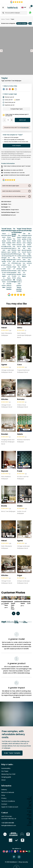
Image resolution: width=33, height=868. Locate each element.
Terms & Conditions (8, 801)
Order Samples (16, 146)
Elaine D (10, 603)
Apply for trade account (10, 807)
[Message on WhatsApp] (30, 13)
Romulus (21, 399)
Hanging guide (6, 777)
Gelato (20, 434)
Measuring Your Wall (8, 774)
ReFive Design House (7, 603)
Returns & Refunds (8, 793)
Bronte (4, 506)
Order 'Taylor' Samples (12, 753)
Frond (20, 471)
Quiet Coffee (30, 603)
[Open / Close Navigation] (3, 8)
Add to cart (23, 120)
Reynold (5, 471)
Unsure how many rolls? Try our (16, 127)
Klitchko (5, 399)
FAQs (3, 795)
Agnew (4, 365)
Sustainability (6, 768)
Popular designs (22, 23)
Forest (8, 19)
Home (3, 19)
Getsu (20, 328)
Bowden (5, 434)
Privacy (4, 798)
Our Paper (5, 771)
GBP (24, 7)
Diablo (20, 506)
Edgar (20, 575)
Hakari (4, 328)
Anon (19, 602)
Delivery (4, 790)
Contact (4, 804)
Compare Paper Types (17, 109)
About (3, 780)
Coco (19, 365)
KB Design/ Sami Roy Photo (14, 605)
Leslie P (16, 603)
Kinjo (3, 602)
